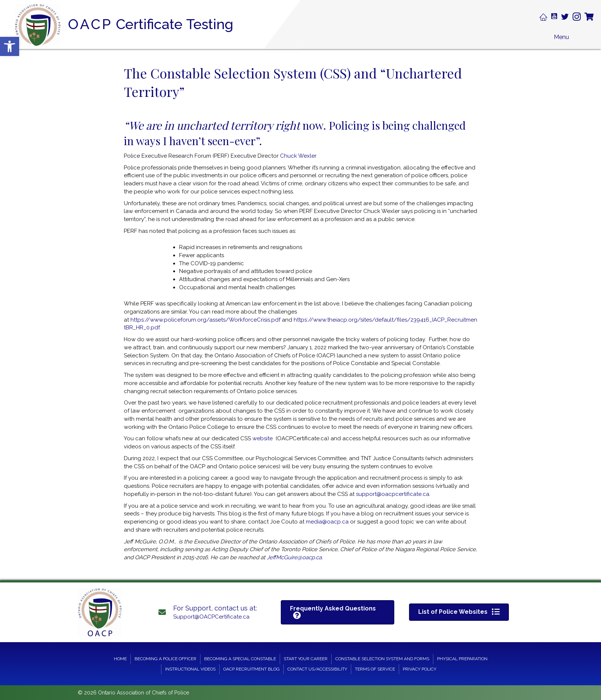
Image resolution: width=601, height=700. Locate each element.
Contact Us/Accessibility (317, 669)
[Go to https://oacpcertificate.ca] (136, 25)
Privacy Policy (420, 669)
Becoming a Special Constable (240, 659)
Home (120, 659)
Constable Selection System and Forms (382, 659)
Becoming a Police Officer (165, 659)
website (263, 438)
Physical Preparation (462, 659)
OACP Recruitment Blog (251, 669)
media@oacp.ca (327, 522)
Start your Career (306, 659)
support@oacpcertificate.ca (393, 494)
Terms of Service (375, 669)
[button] (10, 46)
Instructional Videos (190, 669)
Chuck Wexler (298, 156)
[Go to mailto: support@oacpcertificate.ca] (212, 612)
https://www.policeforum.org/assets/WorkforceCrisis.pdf (205, 320)
